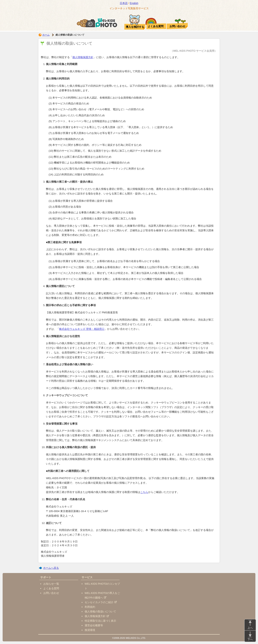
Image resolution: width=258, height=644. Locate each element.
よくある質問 (51, 588)
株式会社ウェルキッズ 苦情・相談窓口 (82, 329)
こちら (144, 492)
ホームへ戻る (51, 568)
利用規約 (90, 607)
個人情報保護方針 (83, 57)
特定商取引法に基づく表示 (100, 621)
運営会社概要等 (94, 625)
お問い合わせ (51, 593)
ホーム (46, 35)
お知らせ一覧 (51, 584)
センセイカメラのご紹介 (101, 602)
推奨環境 (90, 630)
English (134, 3)
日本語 (124, 3)
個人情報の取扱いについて (100, 612)
